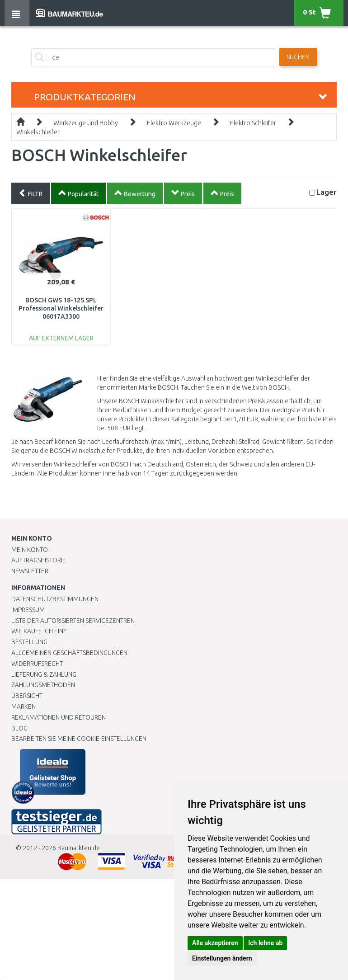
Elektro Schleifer (253, 123)
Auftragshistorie (39, 560)
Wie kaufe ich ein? (38, 631)
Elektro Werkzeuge (174, 123)
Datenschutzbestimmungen (55, 599)
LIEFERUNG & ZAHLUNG (44, 674)
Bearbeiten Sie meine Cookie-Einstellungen (79, 739)
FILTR (31, 193)
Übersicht (27, 696)
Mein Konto (30, 550)
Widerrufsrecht (37, 664)
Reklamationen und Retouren (59, 717)
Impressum (28, 610)
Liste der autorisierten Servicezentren (73, 621)
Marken (24, 707)
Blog (19, 728)
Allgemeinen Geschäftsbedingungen (69, 653)
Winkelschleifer (38, 132)
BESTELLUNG (29, 642)
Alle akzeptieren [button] (215, 943)
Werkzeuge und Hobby (86, 123)
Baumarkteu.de (79, 848)
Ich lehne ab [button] (265, 943)
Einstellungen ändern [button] (222, 958)
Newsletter (30, 571)
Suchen (298, 57)
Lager (327, 192)
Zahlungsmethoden (43, 685)
